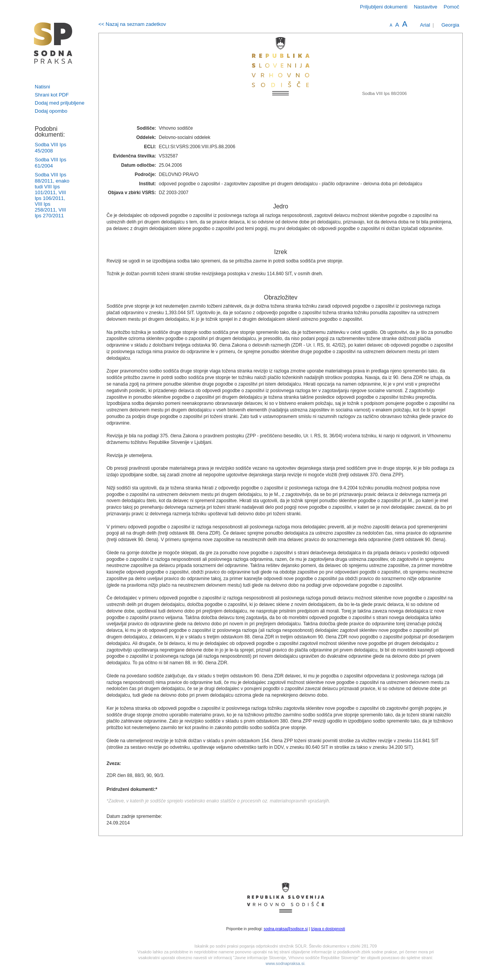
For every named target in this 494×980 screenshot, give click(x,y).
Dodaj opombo (51, 111)
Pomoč (452, 7)
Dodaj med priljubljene (60, 103)
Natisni (42, 87)
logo (53, 43)
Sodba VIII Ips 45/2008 (51, 148)
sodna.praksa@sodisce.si (286, 929)
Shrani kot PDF (52, 95)
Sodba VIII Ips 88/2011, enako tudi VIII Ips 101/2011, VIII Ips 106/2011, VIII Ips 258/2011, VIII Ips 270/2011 (52, 195)
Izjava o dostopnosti (328, 929)
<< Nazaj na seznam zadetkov (132, 24)
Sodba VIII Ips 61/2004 (51, 163)
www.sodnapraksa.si (285, 963)
